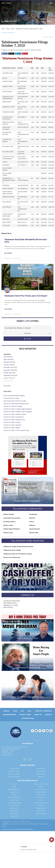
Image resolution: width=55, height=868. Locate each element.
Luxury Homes (41, 769)
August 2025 (8, 378)
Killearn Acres (8, 533)
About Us (38, 715)
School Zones (25, 715)
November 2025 (9, 370)
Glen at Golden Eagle (14, 797)
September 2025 (9, 375)
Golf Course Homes (14, 774)
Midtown (32, 525)
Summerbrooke (35, 529)
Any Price (27, 333)
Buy (23, 711)
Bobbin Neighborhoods (14, 789)
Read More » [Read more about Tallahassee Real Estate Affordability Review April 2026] (8, 253)
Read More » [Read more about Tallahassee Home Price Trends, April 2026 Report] (8, 309)
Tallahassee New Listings (12, 550)
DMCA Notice (34, 824)
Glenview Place (14, 800)
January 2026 (8, 365)
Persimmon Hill (41, 795)
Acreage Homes (14, 769)
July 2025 (7, 381)
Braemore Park (14, 792)
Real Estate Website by (17, 829)
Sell (30, 711)
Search (6, 711)
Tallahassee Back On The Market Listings (18, 554)
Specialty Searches (43, 711)
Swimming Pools (41, 774)
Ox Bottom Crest (41, 789)
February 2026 (8, 362)
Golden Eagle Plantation (12, 529)
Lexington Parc (14, 816)
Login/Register (27, 718)
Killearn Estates (9, 514)
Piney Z (32, 522)
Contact (48, 715)
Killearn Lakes (8, 525)
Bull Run (32, 518)
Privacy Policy (25, 824)
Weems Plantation (41, 813)
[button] (5, 54)
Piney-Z (41, 800)
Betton (14, 787)
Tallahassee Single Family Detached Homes (18, 546)
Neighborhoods (10, 715)
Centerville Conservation (12, 518)
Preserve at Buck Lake (41, 803)
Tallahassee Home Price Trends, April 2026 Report (26, 296)
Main (12, 29)
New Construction (41, 771)
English (50, 3)
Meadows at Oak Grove (41, 784)
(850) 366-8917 (8, 607)
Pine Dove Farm (41, 797)
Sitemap (4, 826)
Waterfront (41, 777)
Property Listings (43, 824)
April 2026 (7, 357)
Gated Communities (14, 771)
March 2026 (7, 359)
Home (3, 29)
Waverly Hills (34, 533)
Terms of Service (15, 824)
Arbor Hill (14, 784)
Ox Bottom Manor (9, 522)
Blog (8, 29)
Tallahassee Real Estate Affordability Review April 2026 (26, 241)
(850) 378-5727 (8, 753)
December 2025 (9, 367)
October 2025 (8, 373)
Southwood (33, 514)
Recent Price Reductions (12, 557)
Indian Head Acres (14, 805)
